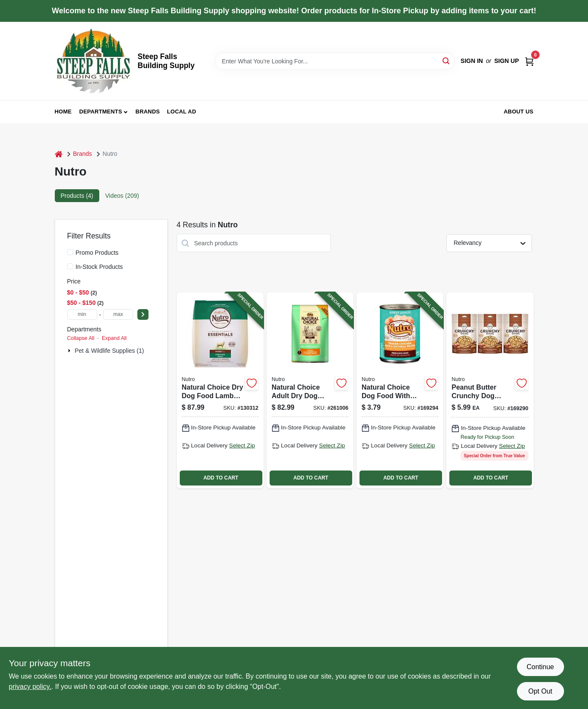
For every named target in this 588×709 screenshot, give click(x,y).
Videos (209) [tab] (122, 196)
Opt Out (540, 691)
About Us (519, 112)
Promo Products (97, 253)
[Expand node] (70, 351)
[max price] (118, 314)
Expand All (114, 338)
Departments (101, 112)
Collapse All (81, 338)
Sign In (472, 61)
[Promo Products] (70, 252)
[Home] (59, 154)
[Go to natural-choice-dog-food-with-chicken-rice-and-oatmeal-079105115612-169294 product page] (400, 390)
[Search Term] (335, 61)
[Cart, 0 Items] (529, 61)
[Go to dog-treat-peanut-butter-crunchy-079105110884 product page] (490, 390)
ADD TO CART (221, 478)
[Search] (447, 61)
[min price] (82, 314)
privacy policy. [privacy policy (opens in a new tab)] (30, 687)
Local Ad (181, 112)
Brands (148, 112)
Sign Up (507, 61)
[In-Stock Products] (70, 266)
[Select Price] (143, 314)
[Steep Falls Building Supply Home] (93, 61)
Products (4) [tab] (77, 196)
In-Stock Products (99, 267)
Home (63, 112)
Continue (540, 667)
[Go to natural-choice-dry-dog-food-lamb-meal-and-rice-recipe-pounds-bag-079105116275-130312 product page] (220, 390)
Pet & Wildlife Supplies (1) (110, 351)
